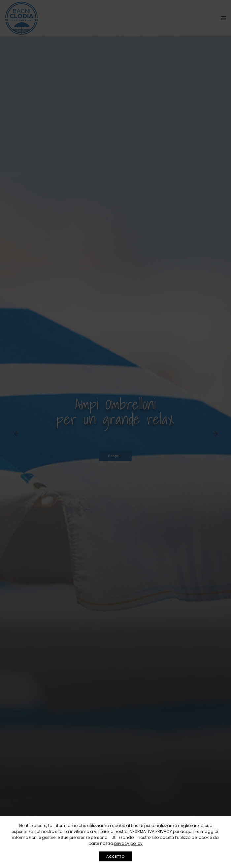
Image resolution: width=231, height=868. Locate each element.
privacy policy (128, 843)
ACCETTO (115, 856)
